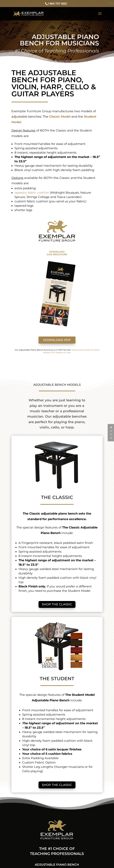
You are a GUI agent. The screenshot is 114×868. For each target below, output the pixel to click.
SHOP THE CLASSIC (57, 604)
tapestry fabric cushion (32, 193)
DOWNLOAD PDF (57, 340)
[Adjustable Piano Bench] (29, 14)
